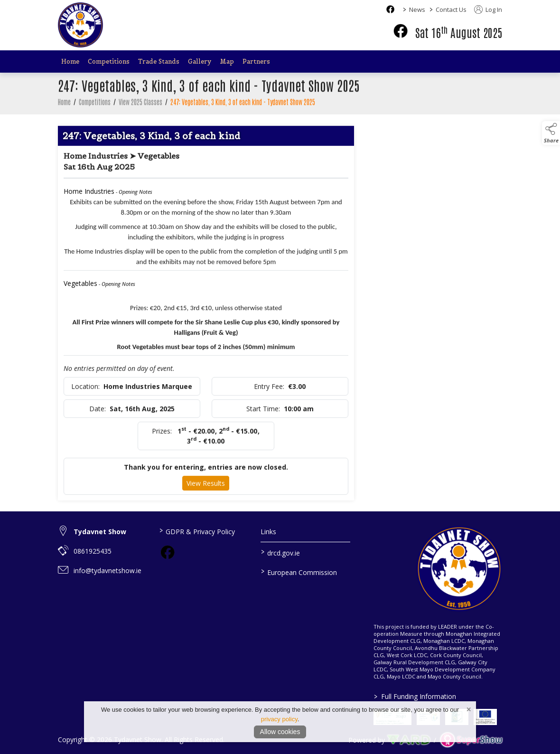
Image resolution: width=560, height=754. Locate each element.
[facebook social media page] (390, 9)
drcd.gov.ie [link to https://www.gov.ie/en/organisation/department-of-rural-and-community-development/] (280, 552)
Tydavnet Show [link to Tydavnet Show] (100, 532)
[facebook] (401, 31)
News (417, 9)
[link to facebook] (168, 552)
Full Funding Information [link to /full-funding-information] (415, 696)
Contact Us (451, 9)
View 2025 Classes (140, 104)
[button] (551, 133)
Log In (488, 9)
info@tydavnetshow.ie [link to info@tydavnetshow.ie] (107, 570)
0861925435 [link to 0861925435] (93, 551)
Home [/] (70, 61)
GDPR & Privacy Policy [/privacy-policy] (197, 531)
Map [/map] (227, 61)
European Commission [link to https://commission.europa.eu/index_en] (299, 572)
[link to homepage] (80, 25)
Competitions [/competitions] (109, 61)
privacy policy (279, 719)
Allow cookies (280, 732)
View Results (206, 485)
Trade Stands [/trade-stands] (159, 61)
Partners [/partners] (256, 61)
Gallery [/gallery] (200, 61)
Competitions (95, 104)
